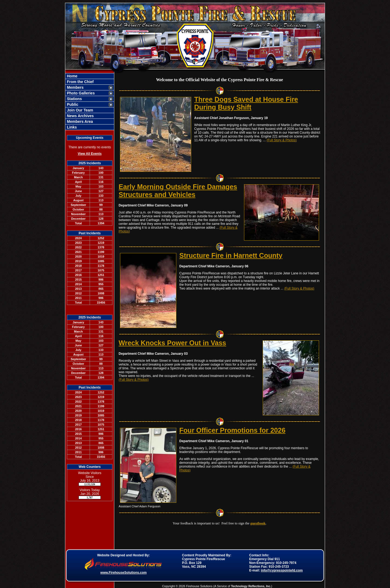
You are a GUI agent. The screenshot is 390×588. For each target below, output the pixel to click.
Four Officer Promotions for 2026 (232, 430)
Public (72, 104)
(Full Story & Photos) (282, 140)
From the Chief (80, 82)
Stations (74, 99)
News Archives (80, 116)
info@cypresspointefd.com (282, 570)
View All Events (90, 154)
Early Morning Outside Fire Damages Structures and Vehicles (178, 191)
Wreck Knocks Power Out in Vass (172, 343)
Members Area (79, 121)
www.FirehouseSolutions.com (124, 573)
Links (71, 127)
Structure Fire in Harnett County (231, 255)
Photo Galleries (80, 93)
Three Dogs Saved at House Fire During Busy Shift (246, 103)
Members (75, 87)
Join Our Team (79, 110)
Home (72, 76)
